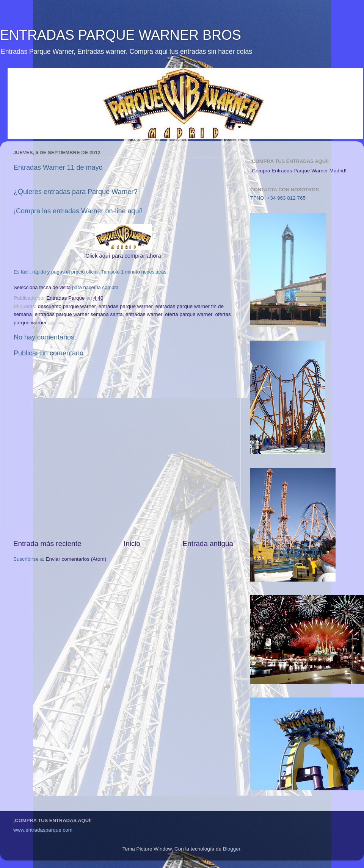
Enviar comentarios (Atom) (76, 559)
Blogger (232, 849)
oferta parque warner (189, 314)
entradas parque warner (126, 306)
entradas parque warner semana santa (79, 314)
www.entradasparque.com (43, 830)
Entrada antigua (208, 543)
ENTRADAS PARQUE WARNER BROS (121, 35)
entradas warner (144, 314)
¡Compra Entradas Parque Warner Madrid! (298, 171)
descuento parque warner (67, 306)
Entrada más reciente (47, 543)
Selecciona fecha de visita (42, 287)
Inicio (132, 543)
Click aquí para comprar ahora (123, 256)
